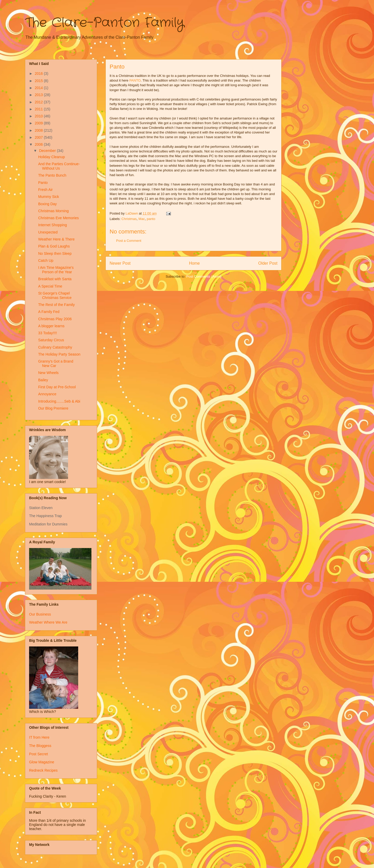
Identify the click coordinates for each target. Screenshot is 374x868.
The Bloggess (40, 746)
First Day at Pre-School (57, 387)
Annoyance (47, 394)
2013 (39, 95)
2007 (39, 137)
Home (195, 263)
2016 (39, 74)
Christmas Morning (53, 211)
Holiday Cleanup (52, 157)
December (48, 151)
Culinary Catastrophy (55, 347)
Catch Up (46, 261)
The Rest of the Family (56, 305)
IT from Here (39, 737)
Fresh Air (45, 190)
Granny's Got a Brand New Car (56, 363)
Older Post (268, 263)
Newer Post (120, 263)
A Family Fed (49, 312)
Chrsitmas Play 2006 (55, 319)
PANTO (135, 80)
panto (151, 219)
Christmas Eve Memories (58, 218)
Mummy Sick (49, 197)
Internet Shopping (53, 225)
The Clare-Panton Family (105, 23)
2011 (39, 109)
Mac (142, 219)
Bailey (43, 380)
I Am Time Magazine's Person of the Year (56, 270)
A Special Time (50, 286)
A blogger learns (51, 326)
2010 (39, 116)
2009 (39, 123)
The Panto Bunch (52, 175)
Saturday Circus (51, 340)
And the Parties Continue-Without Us (59, 166)
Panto (43, 183)
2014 (39, 88)
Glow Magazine (42, 762)
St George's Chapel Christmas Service (55, 295)
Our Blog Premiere (53, 408)
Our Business (40, 614)
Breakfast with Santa (55, 279)
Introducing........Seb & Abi (59, 401)
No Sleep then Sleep (55, 253)
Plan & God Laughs (54, 246)
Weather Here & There (56, 239)
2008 (39, 130)
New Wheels (48, 373)
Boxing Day (48, 204)
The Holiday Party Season (59, 354)
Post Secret (38, 754)
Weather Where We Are (48, 622)
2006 (39, 144)
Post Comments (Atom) (204, 276)
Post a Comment (129, 241)
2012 (39, 102)
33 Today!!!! (48, 333)
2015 (39, 81)
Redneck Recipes (43, 770)
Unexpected (48, 232)
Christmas (129, 219)
